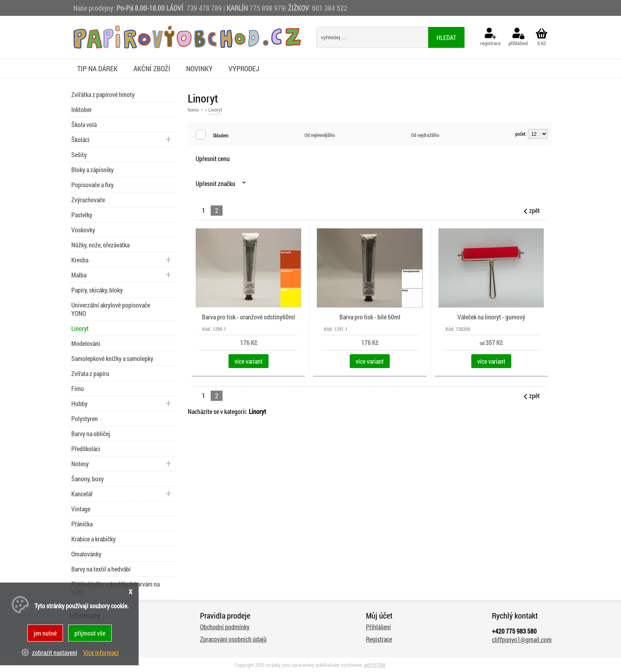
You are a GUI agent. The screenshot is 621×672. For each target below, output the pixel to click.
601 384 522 (330, 8)
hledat (446, 37)
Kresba (80, 260)
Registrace (379, 639)
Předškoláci (86, 449)
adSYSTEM (374, 665)
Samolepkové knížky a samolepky (112, 358)
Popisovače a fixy (92, 185)
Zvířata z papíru (90, 373)
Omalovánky (86, 554)
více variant (249, 361)
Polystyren (85, 419)
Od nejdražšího (425, 135)
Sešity (79, 155)
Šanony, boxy (88, 479)
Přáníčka (82, 524)
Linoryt (80, 328)
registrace (491, 37)
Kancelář (82, 494)
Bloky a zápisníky (92, 170)
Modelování (86, 343)
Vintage (81, 509)
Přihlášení (378, 627)
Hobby (79, 403)
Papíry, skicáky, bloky (97, 290)
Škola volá (84, 124)
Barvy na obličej (91, 434)
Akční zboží (152, 68)
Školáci (80, 140)
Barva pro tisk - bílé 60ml (370, 317)
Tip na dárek (97, 68)
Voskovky (83, 230)
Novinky (199, 68)
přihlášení (518, 37)
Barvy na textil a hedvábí (101, 569)
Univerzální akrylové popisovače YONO (111, 309)
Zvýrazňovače (88, 200)
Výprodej (244, 68)
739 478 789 (204, 8)
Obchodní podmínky (225, 627)
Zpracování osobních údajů (233, 639)
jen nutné (45, 633)
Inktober (82, 109)
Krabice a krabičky (93, 539)
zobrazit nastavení (55, 652)
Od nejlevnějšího (320, 135)
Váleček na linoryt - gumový (491, 317)
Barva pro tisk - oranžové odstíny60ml (249, 317)
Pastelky (82, 215)
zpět (531, 210)
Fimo (78, 388)
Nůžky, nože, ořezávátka (100, 245)
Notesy (80, 464)
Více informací (101, 652)
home (193, 110)
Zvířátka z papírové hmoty (103, 94)
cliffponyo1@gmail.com (522, 639)
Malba (79, 275)
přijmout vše (90, 633)
